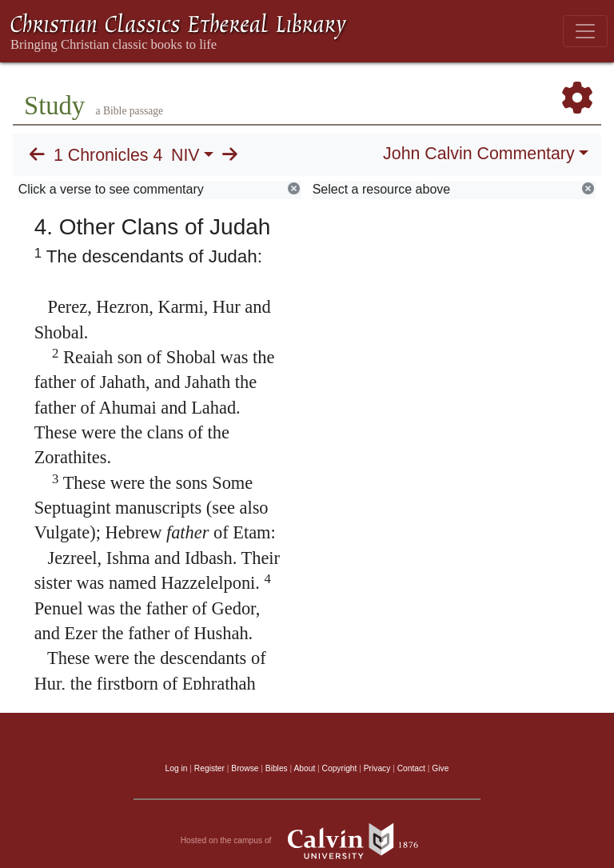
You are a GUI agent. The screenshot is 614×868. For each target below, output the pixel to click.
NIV (185, 155)
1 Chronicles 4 (108, 155)
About (304, 768)
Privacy (377, 768)
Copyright (340, 768)
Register (209, 768)
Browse (245, 768)
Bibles (277, 768)
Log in (177, 768)
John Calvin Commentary (478, 154)
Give (440, 768)
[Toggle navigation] (585, 31)
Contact (411, 768)
